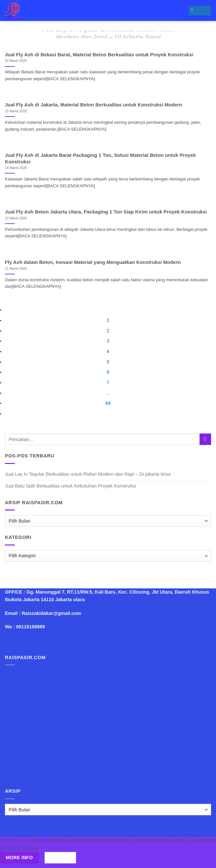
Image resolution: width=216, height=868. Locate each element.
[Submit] (205, 439)
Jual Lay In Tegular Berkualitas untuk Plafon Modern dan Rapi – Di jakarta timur (88, 474)
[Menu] (200, 10)
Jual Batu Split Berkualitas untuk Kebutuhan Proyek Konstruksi (70, 486)
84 (108, 403)
